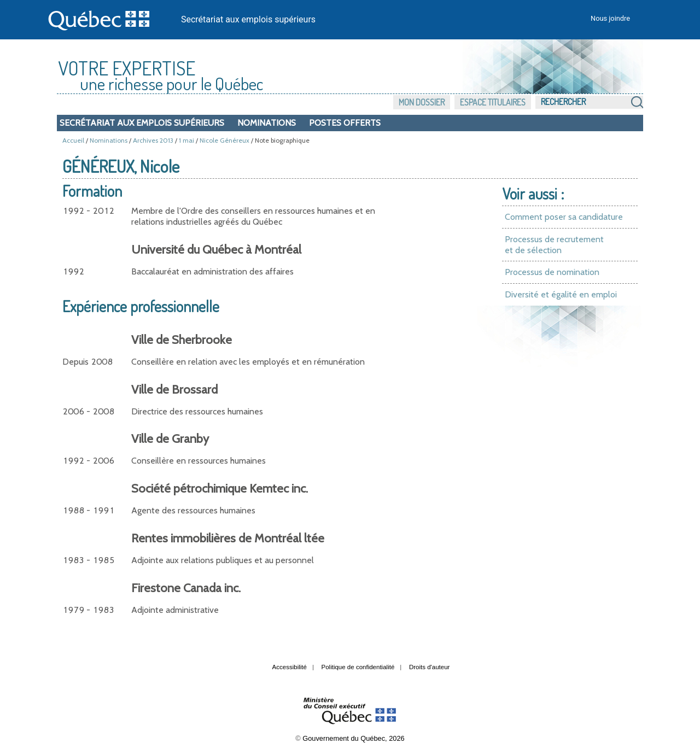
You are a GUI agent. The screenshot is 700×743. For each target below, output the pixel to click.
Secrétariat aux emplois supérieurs (248, 19)
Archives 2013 (153, 140)
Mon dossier (422, 102)
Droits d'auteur (430, 667)
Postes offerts (345, 123)
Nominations (267, 123)
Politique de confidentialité (358, 667)
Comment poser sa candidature (564, 217)
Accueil (73, 140)
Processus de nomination (552, 272)
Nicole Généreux (224, 140)
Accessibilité (290, 667)
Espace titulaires (493, 102)
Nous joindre (610, 18)
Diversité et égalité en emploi (561, 294)
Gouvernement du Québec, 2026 (353, 738)
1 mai (186, 140)
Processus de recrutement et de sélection (554, 245)
